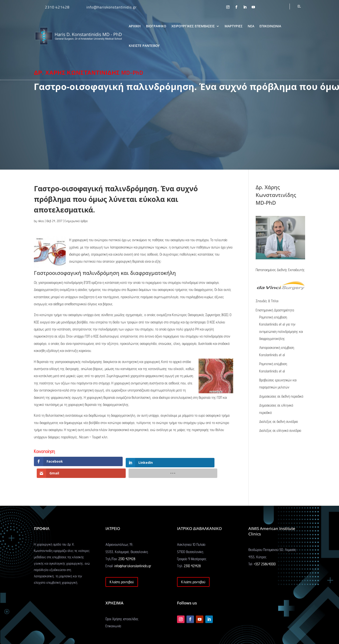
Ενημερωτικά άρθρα (76, 221)
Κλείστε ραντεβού (122, 570)
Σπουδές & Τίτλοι (267, 301)
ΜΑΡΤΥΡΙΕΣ (234, 26)
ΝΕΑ (251, 26)
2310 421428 (57, 7)
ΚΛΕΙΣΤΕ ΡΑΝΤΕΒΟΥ (144, 46)
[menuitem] (299, 6)
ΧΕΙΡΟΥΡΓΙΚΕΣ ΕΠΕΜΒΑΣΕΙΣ (193, 26)
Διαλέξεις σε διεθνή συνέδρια (278, 422)
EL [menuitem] (299, 6)
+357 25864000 (265, 552)
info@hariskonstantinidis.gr (111, 7)
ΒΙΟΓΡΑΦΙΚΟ (156, 26)
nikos (41, 221)
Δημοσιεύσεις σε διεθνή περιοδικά (281, 396)
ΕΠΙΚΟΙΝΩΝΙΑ (270, 26)
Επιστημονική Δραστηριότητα (275, 310)
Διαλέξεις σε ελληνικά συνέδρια (280, 430)
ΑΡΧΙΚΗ (135, 26)
